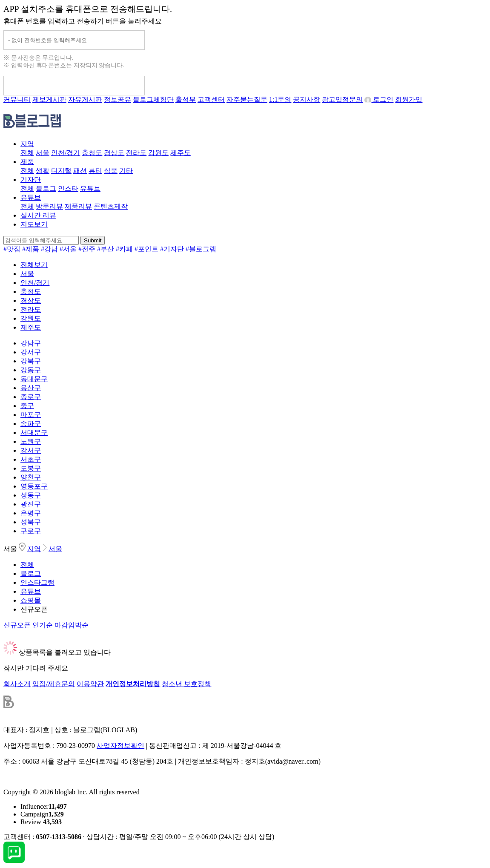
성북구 (31, 522)
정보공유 (117, 99)
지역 (27, 144)
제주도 (181, 153)
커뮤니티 (17, 99)
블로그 (46, 188)
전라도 (136, 153)
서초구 (31, 459)
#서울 (68, 249)
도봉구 (31, 468)
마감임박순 (72, 625)
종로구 (31, 397)
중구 (27, 406)
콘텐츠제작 (111, 206)
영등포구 (34, 486)
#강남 (49, 249)
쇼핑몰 (31, 600)
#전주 (87, 249)
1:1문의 (280, 99)
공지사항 (307, 99)
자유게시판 (85, 99)
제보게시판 (49, 99)
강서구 (31, 352)
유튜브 (90, 188)
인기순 (43, 625)
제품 (27, 162)
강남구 (31, 343)
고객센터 (211, 99)
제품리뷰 (78, 206)
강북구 (31, 361)
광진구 (31, 504)
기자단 (31, 180)
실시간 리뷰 (38, 215)
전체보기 (34, 265)
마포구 (31, 415)
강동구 (31, 370)
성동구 (31, 495)
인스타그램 (37, 582)
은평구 (31, 513)
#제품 (31, 249)
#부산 (106, 249)
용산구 (31, 388)
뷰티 (95, 171)
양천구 (31, 477)
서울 (43, 153)
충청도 (92, 153)
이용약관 (90, 684)
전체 (27, 153)
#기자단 (172, 249)
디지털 (61, 171)
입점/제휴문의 (54, 684)
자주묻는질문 (247, 99)
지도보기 (34, 224)
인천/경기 (66, 153)
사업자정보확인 (120, 746)
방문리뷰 (49, 206)
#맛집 (12, 249)
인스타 (68, 188)
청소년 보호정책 (186, 684)
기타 (126, 171)
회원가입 (409, 99)
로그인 (379, 99)
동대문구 (34, 379)
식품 (111, 171)
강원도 (158, 153)
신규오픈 (34, 609)
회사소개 (17, 684)
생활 (43, 171)
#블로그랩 (201, 249)
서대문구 (34, 433)
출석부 (186, 99)
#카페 (124, 249)
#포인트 (146, 249)
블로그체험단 (153, 99)
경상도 (114, 153)
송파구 (31, 424)
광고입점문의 (342, 99)
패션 (80, 171)
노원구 (31, 441)
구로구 (31, 531)
